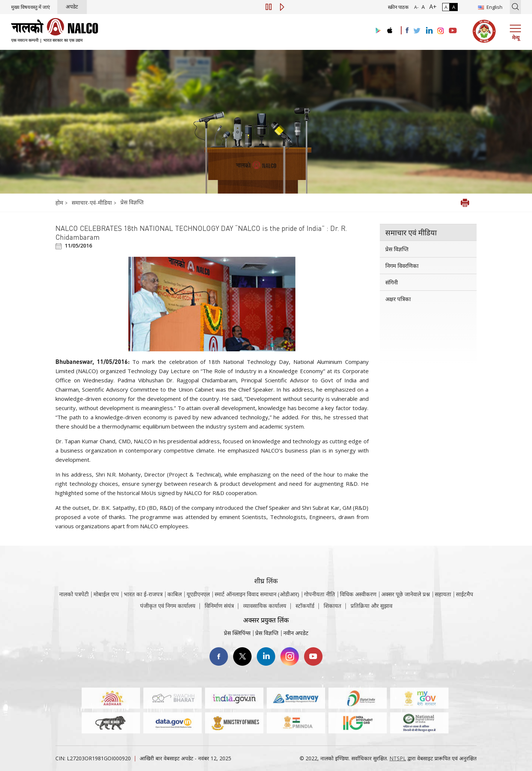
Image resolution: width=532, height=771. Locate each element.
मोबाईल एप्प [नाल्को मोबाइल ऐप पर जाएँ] (106, 604)
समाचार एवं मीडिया (411, 232)
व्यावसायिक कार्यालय (265, 610)
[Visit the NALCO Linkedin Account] (429, 31)
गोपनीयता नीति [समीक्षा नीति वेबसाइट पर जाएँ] (320, 604)
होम (60, 202)
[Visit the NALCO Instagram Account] (441, 31)
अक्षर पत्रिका (398, 299)
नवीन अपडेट (296, 633)
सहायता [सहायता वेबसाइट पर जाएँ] (443, 604)
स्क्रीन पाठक (398, 7)
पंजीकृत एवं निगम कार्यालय (168, 610)
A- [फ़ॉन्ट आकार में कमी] (416, 7)
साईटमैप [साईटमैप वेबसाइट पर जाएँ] (465, 604)
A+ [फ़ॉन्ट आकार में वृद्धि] (432, 7)
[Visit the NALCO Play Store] (377, 31)
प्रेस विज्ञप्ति (132, 202)
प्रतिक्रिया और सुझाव (371, 610)
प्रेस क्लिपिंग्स (237, 633)
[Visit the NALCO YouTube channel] (453, 31)
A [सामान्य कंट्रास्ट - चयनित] (446, 7)
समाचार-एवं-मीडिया (92, 202)
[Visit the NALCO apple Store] (390, 29)
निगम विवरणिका (402, 266)
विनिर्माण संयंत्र (219, 610)
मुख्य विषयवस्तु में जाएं (30, 7)
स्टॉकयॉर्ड (305, 610)
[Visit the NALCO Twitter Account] (417, 31)
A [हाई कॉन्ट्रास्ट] (454, 7)
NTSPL (398, 758)
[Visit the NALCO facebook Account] (407, 30)
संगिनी (392, 282)
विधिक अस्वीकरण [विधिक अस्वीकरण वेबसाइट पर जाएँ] (358, 604)
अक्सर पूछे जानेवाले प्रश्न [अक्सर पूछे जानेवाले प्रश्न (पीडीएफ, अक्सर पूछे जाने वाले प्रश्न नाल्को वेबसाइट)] (406, 604)
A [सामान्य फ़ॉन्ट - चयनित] (422, 7)
